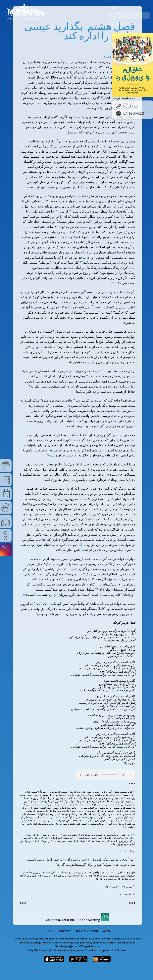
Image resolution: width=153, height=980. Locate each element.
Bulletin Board (87, 931)
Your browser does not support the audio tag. (105, 775)
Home (49, 931)
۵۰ (25, 594)
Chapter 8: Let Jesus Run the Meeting (78, 920)
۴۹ (81, 544)
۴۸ (48, 455)
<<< (23, 902)
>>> (132, 902)
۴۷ (81, 262)
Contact (65, 931)
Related (127, 106)
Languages (130, 113)
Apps (106, 931)
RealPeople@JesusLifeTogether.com (77, 946)
